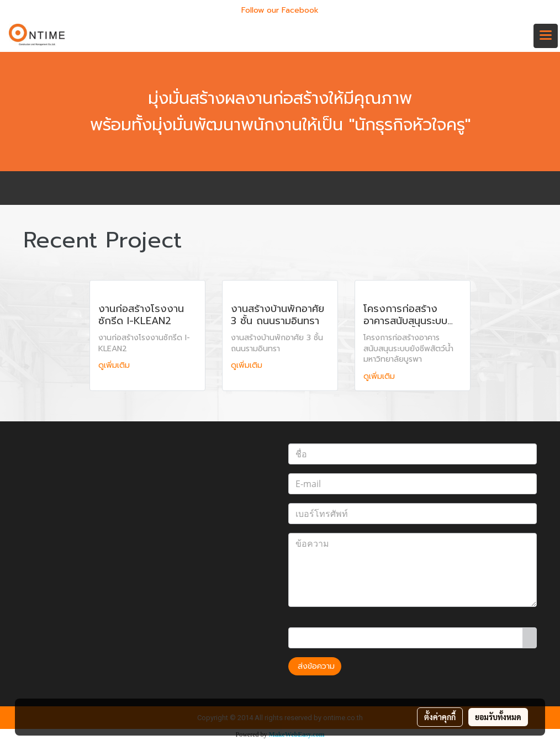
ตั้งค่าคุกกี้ (440, 717)
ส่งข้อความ (315, 666)
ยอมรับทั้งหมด (498, 717)
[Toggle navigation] (546, 36)
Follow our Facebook (280, 10)
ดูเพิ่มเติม (115, 365)
